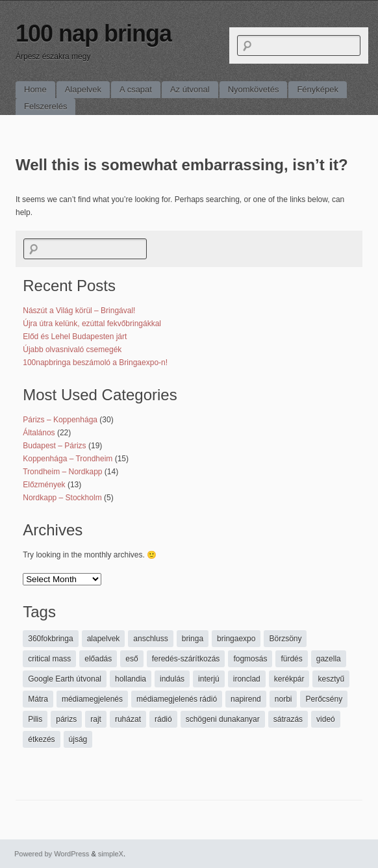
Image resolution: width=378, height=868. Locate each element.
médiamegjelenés (92, 699)
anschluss (150, 639)
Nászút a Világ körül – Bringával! (79, 311)
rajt (96, 719)
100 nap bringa (94, 33)
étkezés (41, 739)
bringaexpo (236, 639)
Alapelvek (83, 89)
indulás (172, 679)
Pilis (35, 719)
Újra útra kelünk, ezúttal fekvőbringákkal (92, 324)
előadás (98, 659)
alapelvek (104, 639)
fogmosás (250, 659)
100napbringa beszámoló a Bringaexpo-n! (95, 363)
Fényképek (318, 89)
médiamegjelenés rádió (177, 699)
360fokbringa (50, 639)
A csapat (136, 89)
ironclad (247, 679)
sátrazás (288, 719)
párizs (66, 719)
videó (326, 719)
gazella (329, 659)
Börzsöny (285, 639)
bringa (193, 639)
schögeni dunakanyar (223, 719)
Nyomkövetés (254, 89)
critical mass (49, 659)
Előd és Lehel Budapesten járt (75, 337)
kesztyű (331, 679)
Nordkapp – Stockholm (62, 498)
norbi (283, 699)
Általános (39, 433)
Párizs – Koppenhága (60, 420)
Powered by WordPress (52, 854)
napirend (246, 699)
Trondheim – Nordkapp (62, 472)
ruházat (128, 719)
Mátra (38, 699)
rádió (163, 719)
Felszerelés (45, 106)
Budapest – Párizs (54, 446)
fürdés (291, 659)
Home (35, 89)
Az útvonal (190, 89)
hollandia (131, 679)
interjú (209, 679)
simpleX (111, 854)
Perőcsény (324, 699)
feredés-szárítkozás (186, 659)
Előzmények (44, 485)
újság (78, 739)
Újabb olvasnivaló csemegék (72, 350)
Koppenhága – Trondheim (68, 459)
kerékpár (289, 679)
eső (132, 659)
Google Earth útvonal (65, 679)
